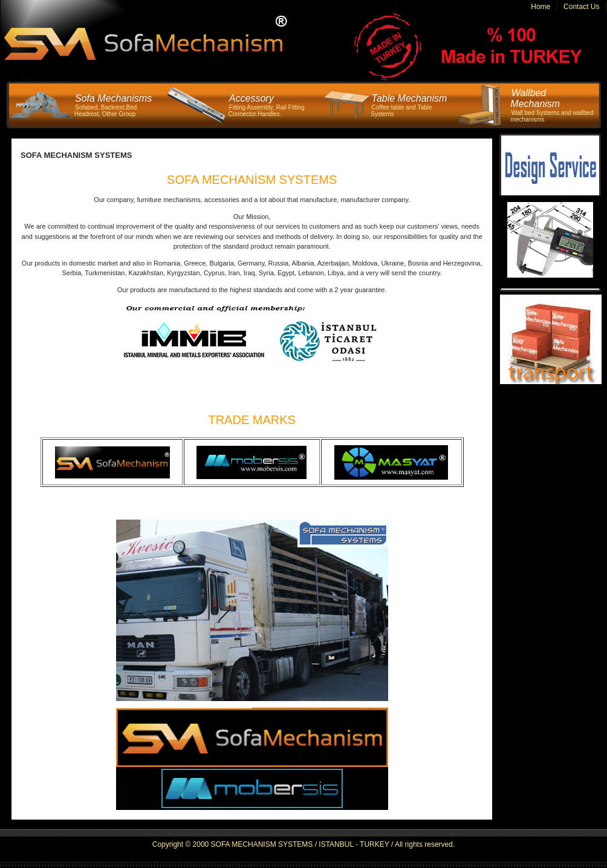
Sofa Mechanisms (113, 98)
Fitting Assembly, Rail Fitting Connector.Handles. (267, 111)
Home (540, 7)
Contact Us (581, 7)
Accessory (252, 98)
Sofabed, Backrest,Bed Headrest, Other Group (106, 111)
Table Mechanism (410, 98)
